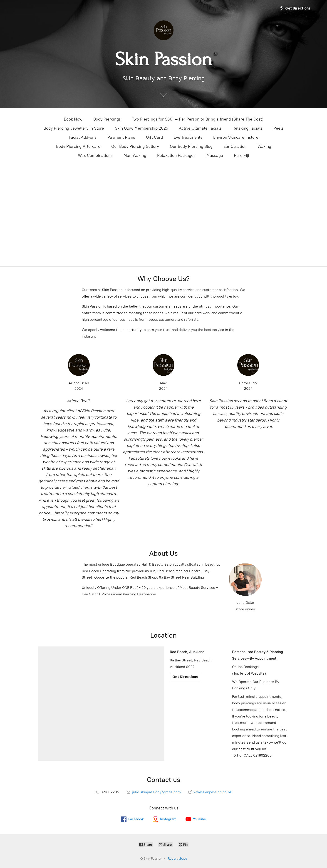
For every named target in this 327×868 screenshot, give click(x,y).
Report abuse (177, 859)
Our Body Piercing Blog (191, 146)
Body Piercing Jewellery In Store (74, 128)
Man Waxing (135, 155)
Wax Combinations (95, 155)
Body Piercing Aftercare (78, 146)
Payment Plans (121, 137)
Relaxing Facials (248, 128)
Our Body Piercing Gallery (135, 146)
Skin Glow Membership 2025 (141, 128)
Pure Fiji (242, 155)
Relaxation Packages (176, 155)
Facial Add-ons (83, 137)
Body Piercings (107, 119)
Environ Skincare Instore (236, 137)
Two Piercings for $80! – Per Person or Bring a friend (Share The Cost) (198, 119)
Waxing (264, 146)
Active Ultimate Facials (200, 128)
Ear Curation (235, 146)
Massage (215, 155)
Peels (279, 128)
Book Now (73, 119)
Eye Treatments (188, 137)
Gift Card (154, 137)
